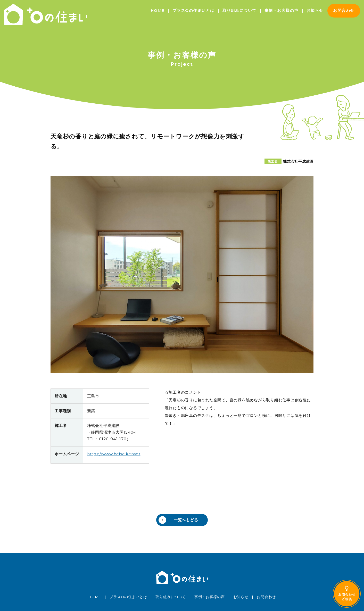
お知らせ (315, 10)
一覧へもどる (186, 520)
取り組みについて (239, 10)
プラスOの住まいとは (193, 10)
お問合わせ (344, 10)
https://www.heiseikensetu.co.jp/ (116, 454)
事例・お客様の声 (282, 10)
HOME (158, 10)
